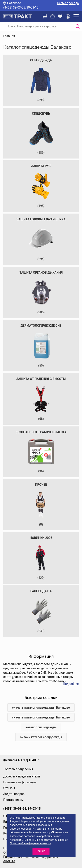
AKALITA (9, 861)
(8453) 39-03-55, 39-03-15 (21, 7)
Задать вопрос (14, 794)
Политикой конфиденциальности (30, 843)
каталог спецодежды (41, 727)
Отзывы (9, 788)
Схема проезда (68, 3)
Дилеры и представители (22, 776)
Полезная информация (20, 782)
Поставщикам (13, 800)
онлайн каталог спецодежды (41, 737)
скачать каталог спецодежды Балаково (41, 708)
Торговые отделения (18, 769)
